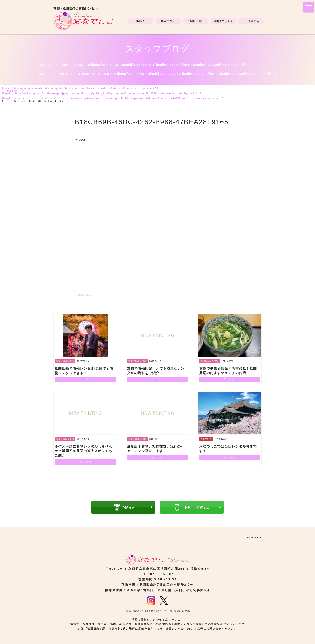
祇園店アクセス (223, 21)
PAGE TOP (253, 538)
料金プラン (168, 21)
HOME (140, 21)
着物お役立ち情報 (65, 361)
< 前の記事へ (83, 295)
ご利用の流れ (196, 21)
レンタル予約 (251, 21)
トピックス (206, 439)
